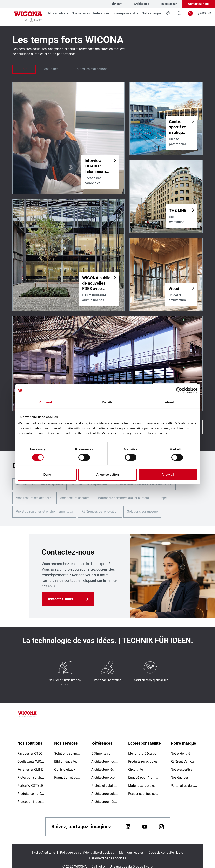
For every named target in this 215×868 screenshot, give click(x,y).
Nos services (81, 13)
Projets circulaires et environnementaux (44, 512)
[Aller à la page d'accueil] (28, 17)
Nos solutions (58, 13)
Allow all (168, 474)
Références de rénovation (100, 512)
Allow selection (107, 474)
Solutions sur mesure (142, 512)
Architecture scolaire (75, 498)
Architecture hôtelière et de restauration (144, 484)
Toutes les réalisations (91, 69)
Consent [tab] (46, 402)
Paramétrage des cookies (108, 858)
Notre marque (152, 13)
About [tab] (169, 402)
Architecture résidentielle (34, 498)
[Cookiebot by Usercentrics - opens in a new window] (179, 390)
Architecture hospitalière (89, 484)
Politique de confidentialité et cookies (87, 852)
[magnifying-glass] (179, 13)
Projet (163, 498)
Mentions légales (131, 852)
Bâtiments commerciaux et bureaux (124, 498)
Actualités (51, 69)
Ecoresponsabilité (125, 13)
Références (101, 13)
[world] (168, 13)
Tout (24, 69)
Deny (47, 474)
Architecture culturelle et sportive (39, 484)
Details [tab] (108, 402)
